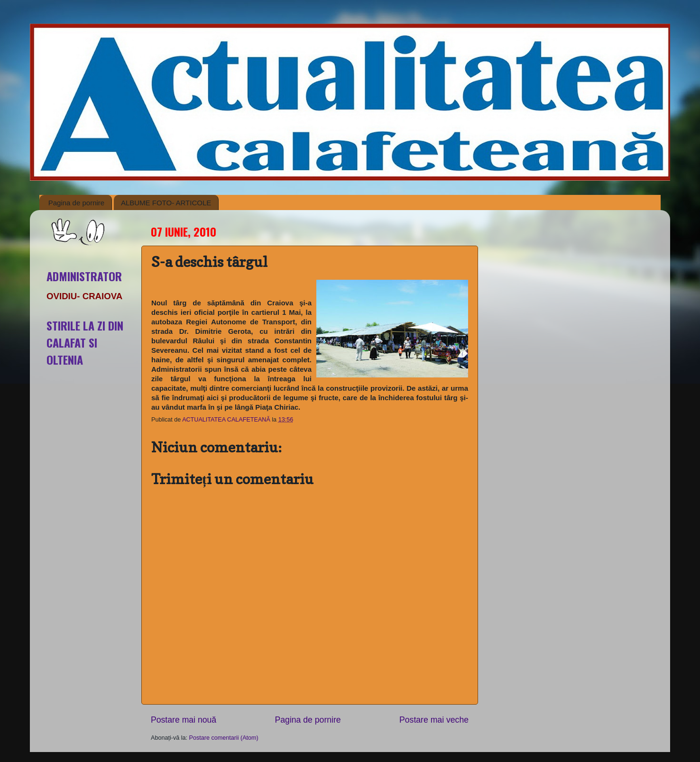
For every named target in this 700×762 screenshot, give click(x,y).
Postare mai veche (434, 720)
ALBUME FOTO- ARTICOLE (166, 203)
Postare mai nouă (184, 720)
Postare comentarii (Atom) (224, 738)
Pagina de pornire (76, 203)
